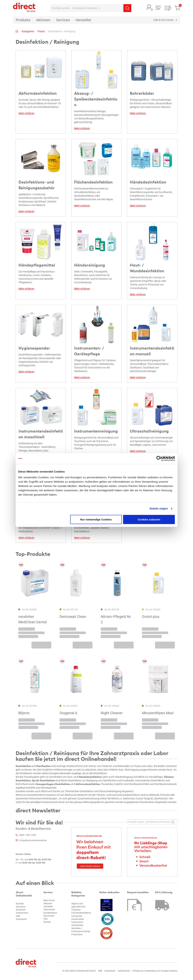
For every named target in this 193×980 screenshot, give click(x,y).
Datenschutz (22, 913)
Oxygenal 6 (68, 713)
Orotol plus (151, 617)
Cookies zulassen (149, 519)
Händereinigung (90, 265)
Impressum (21, 919)
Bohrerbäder (142, 93)
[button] (149, 7)
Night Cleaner (112, 713)
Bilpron (24, 713)
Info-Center (49, 916)
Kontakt (20, 904)
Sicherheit (21, 910)
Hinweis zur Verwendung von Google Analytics (155, 971)
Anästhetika (77, 925)
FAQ (46, 919)
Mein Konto (49, 900)
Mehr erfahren (26, 113)
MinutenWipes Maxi (158, 713)
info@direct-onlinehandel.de (33, 840)
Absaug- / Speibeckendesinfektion (96, 99)
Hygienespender (34, 348)
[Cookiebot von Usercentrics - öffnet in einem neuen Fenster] (159, 458)
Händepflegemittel (37, 265)
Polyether (76, 910)
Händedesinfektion (148, 182)
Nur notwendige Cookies (96, 519)
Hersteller (48, 907)
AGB (18, 916)
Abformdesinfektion (38, 93)
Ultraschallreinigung (149, 431)
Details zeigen (159, 508)
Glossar (47, 922)
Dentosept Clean (73, 617)
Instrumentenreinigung (96, 431)
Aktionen (48, 903)
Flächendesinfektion (93, 182)
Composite (77, 916)
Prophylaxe (77, 934)
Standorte (21, 907)
